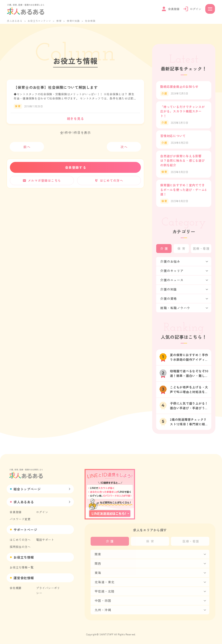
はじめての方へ (20, 540)
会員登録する (76, 167)
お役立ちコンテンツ (39, 21)
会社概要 (16, 588)
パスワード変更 (20, 519)
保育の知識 (73, 21)
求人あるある (15, 21)
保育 (59, 21)
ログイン (42, 512)
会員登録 (16, 512)
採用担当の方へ (20, 547)
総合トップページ (27, 489)
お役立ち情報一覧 (22, 567)
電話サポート (45, 540)
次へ (124, 147)
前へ (27, 147)
